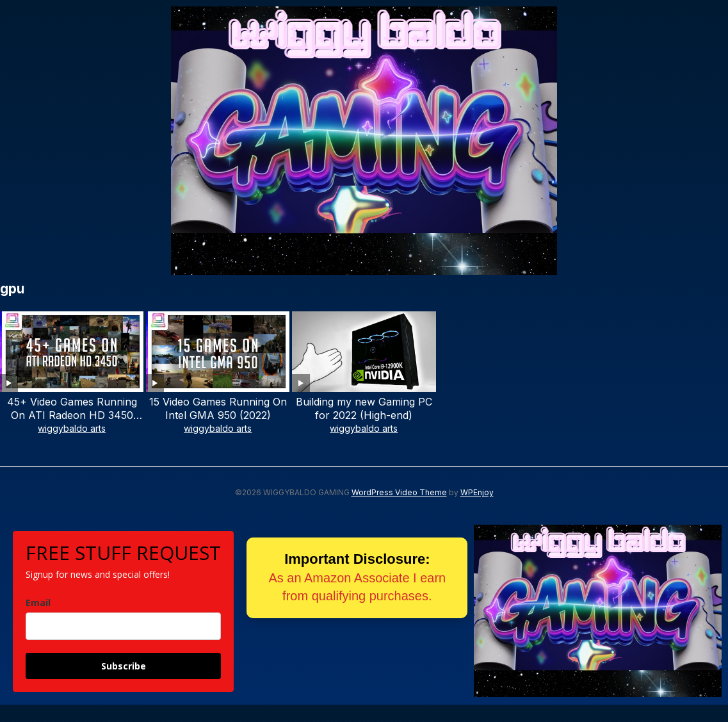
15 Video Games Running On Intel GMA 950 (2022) (218, 408)
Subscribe (124, 666)
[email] (123, 626)
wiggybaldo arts (72, 428)
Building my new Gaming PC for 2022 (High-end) (364, 408)
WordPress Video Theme (399, 492)
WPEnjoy (477, 492)
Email (38, 603)
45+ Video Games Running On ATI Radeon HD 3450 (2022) (72, 415)
